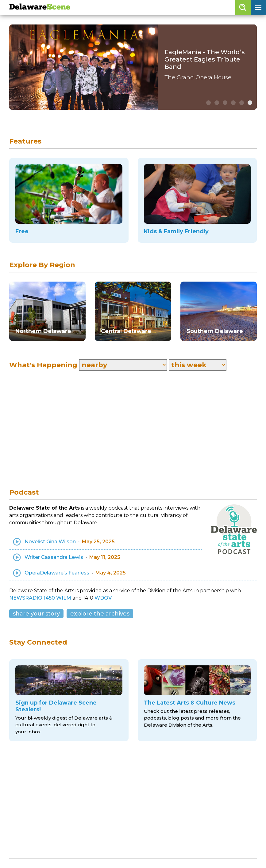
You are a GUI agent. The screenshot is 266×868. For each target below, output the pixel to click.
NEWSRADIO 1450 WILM (40, 598)
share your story (36, 614)
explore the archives (100, 614)
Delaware (40, 7)
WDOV (103, 598)
